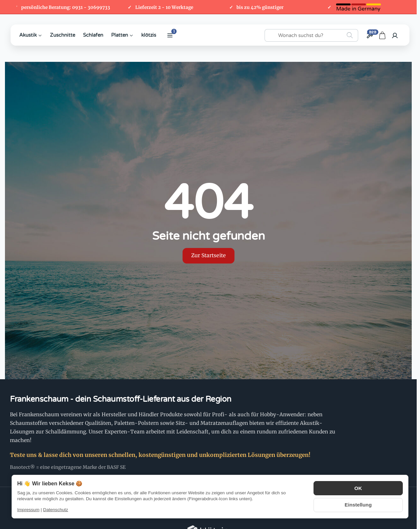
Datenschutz (56, 510)
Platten (122, 35)
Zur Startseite (209, 256)
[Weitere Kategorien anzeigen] (170, 35)
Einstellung (358, 504)
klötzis (149, 35)
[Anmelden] (395, 35)
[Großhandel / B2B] (370, 35)
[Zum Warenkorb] (382, 35)
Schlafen (93, 35)
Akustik (31, 35)
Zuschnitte (63, 35)
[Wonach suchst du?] (311, 35)
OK (358, 488)
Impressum (28, 510)
